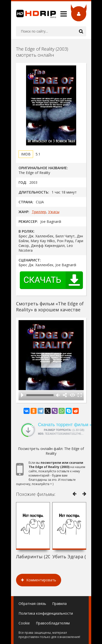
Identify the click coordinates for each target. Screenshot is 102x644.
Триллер (39, 212)
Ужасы (54, 212)
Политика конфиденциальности (46, 613)
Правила (59, 604)
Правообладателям (53, 623)
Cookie (24, 623)
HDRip (34, 14)
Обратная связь (32, 604)
